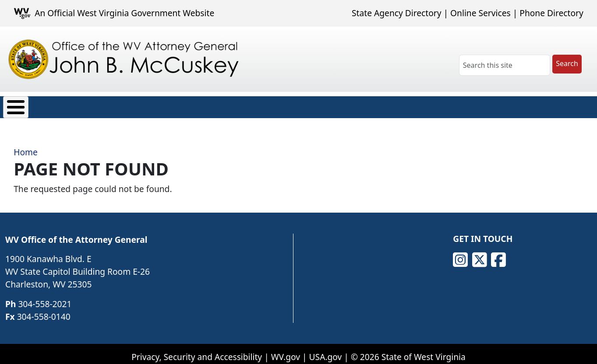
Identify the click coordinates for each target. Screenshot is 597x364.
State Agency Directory (396, 13)
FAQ (332, 105)
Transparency (233, 105)
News (178, 105)
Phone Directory (551, 13)
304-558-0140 (44, 310)
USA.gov (326, 351)
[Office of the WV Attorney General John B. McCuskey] (126, 59)
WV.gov (286, 351)
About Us (30, 105)
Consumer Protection (108, 105)
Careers (291, 105)
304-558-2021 (45, 297)
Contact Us (379, 105)
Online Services (480, 13)
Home (26, 145)
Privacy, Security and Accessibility (197, 351)
